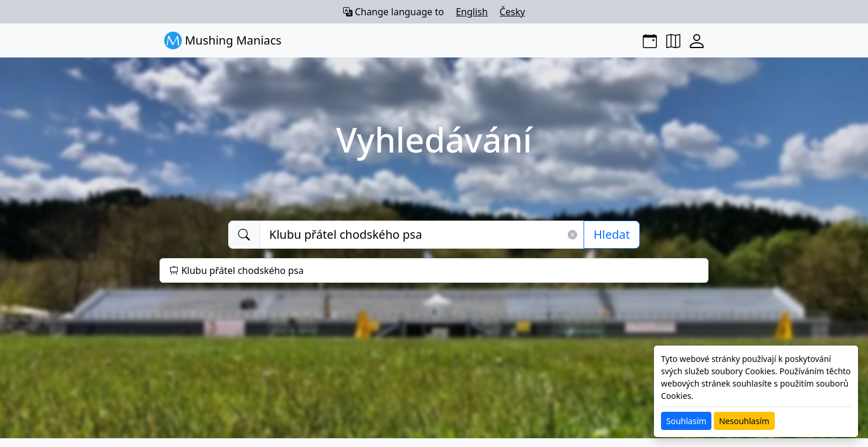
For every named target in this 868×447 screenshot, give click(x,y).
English (472, 12)
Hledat (612, 234)
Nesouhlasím (744, 421)
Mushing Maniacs (223, 40)
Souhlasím (686, 421)
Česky (513, 12)
